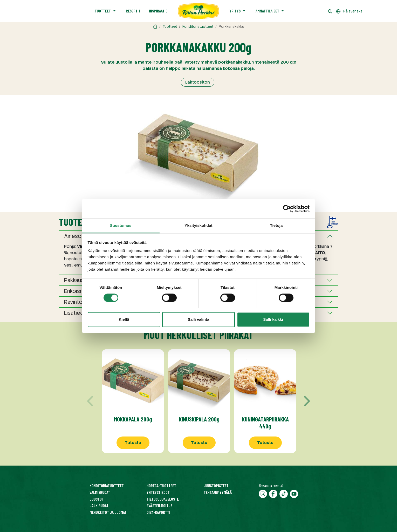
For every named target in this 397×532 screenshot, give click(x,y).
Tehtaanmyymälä (218, 492)
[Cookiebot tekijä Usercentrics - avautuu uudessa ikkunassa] (287, 209)
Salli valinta (199, 319)
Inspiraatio (158, 11)
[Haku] (330, 11)
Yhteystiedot (158, 492)
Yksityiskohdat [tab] (198, 225)
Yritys (235, 11)
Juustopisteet (216, 485)
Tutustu (133, 443)
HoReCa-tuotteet (161, 485)
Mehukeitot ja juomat (108, 512)
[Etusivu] (199, 11)
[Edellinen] (91, 401)
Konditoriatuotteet (198, 27)
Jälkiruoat (99, 505)
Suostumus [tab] (121, 225)
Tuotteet (103, 11)
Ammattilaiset (267, 11)
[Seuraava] (306, 401)
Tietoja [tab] (276, 225)
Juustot (97, 499)
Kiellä (124, 319)
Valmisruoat (100, 492)
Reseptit (133, 11)
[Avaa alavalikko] (114, 11)
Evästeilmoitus (159, 505)
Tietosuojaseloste (163, 499)
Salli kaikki (273, 319)
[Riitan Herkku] (155, 27)
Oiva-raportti (158, 512)
